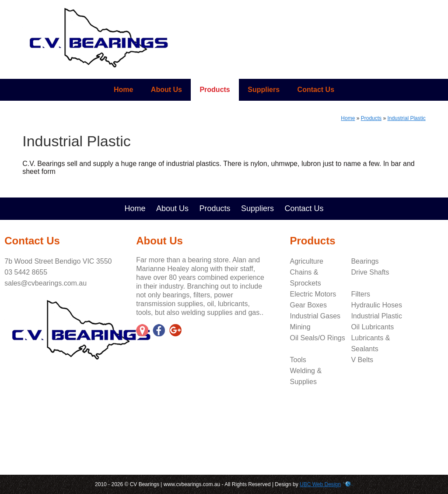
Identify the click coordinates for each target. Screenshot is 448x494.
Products (215, 90)
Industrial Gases (315, 316)
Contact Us (316, 90)
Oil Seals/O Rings (318, 338)
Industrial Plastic (406, 118)
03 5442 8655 (26, 272)
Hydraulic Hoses (376, 305)
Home (123, 90)
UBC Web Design (320, 484)
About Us (166, 90)
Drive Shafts (370, 272)
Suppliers (264, 90)
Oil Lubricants (372, 327)
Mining (300, 327)
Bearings (365, 261)
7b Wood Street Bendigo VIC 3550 (58, 261)
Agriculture (307, 261)
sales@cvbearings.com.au (45, 283)
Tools (298, 360)
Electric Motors (313, 294)
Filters (360, 294)
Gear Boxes (308, 305)
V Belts (362, 360)
